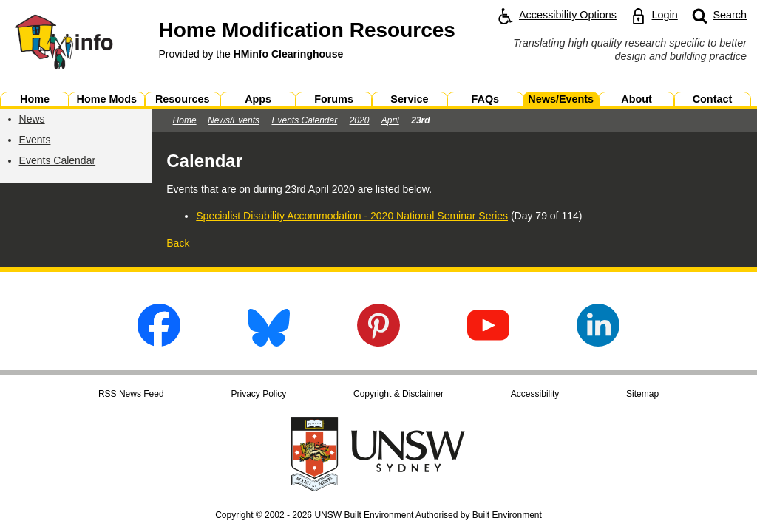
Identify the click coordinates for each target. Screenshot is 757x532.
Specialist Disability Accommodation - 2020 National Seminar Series (352, 216)
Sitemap (642, 394)
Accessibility (535, 394)
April (390, 120)
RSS (131, 394)
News (32, 119)
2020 (360, 120)
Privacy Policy (258, 394)
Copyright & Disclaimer (398, 394)
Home (185, 120)
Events (35, 140)
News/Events (234, 120)
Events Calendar (58, 160)
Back (178, 243)
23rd (420, 120)
